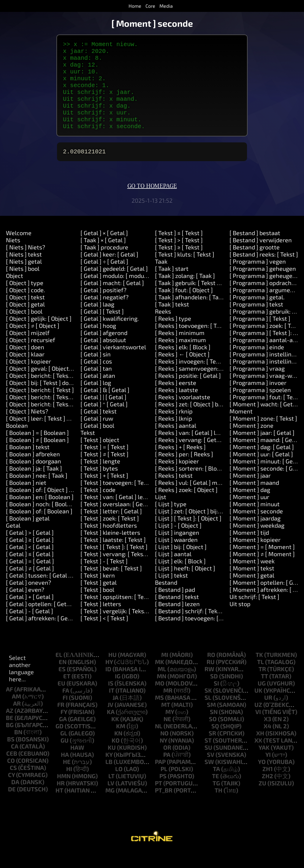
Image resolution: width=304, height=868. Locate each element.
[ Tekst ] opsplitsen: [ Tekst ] (118, 613)
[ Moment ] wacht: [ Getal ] (265, 421)
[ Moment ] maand (254, 499)
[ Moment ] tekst (252, 585)
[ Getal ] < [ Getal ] (30, 563)
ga (63, 735)
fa (66, 707)
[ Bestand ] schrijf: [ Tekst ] (190, 628)
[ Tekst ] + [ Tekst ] (104, 492)
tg (216, 800)
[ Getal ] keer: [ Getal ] (109, 271)
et (67, 693)
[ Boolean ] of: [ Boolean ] (39, 528)
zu (262, 800)
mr (168, 707)
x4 (267, 743)
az (10, 727)
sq (215, 743)
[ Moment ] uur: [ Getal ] (261, 471)
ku (112, 764)
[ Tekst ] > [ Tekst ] (179, 257)
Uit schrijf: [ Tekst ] (254, 613)
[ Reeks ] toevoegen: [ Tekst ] (193, 342)
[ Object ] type (25, 299)
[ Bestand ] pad (175, 606)
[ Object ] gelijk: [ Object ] (39, 335)
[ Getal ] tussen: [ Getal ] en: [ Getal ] (54, 592)
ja (115, 714)
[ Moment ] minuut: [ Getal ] (266, 478)
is (111, 700)
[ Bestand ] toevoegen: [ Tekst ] (196, 635)
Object (15, 292)
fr (61, 721)
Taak (161, 278)
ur (268, 714)
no (164, 750)
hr (61, 800)
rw (209, 685)
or (167, 764)
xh (260, 750)
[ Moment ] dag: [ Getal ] (262, 463)
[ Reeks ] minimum (180, 349)
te (216, 792)
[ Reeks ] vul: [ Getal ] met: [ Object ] (202, 499)
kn (118, 750)
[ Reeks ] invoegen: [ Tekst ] (191, 378)
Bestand (166, 599)
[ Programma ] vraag (257, 385)
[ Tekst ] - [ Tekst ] (104, 578)
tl (261, 678)
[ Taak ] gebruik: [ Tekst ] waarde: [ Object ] (211, 299)
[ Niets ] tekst (24, 271)
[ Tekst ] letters (101, 620)
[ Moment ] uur (249, 513)
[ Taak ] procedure (104, 264)
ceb (12, 770)
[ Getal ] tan (96, 385)
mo (160, 700)
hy (109, 678)
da (15, 798)
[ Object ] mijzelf (28, 349)
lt (111, 792)
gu (65, 757)
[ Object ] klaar (25, 371)
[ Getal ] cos (96, 378)
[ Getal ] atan (98, 392)
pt (159, 800)
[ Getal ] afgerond (104, 349)
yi (268, 771)
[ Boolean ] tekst (28, 463)
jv (110, 721)
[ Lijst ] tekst (171, 592)
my (170, 728)
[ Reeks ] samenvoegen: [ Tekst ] (198, 385)
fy (64, 728)
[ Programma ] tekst (256, 321)
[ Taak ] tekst (172, 321)
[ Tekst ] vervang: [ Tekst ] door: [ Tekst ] (133, 570)
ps (163, 792)
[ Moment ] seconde (256, 528)
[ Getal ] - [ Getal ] (30, 628)
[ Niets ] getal (24, 278)
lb (109, 778)
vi (258, 728)
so (213, 735)
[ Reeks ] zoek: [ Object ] (186, 506)
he (67, 778)
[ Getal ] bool (97, 442)
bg (10, 741)
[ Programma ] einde (257, 364)
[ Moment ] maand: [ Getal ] (266, 456)
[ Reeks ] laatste (176, 406)
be (10, 734)
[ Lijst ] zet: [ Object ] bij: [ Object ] (199, 528)
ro (211, 671)
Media (166, 6)
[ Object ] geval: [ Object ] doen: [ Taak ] (57, 385)
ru (211, 678)
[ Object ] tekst (25, 314)
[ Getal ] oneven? (28, 599)
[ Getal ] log (96, 399)
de (12, 806)
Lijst (161, 513)
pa (167, 771)
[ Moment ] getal (252, 592)
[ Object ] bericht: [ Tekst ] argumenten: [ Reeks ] (70, 392)
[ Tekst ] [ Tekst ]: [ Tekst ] (114, 563)
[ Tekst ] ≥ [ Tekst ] (179, 264)
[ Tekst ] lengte (100, 478)
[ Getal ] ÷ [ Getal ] (104, 278)
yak (264, 764)
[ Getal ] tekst (99, 428)
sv (211, 771)
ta (216, 785)
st (208, 757)
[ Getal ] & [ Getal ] (105, 406)
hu (113, 671)
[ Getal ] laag (97, 321)
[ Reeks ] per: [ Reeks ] (184, 471)
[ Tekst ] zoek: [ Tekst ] (110, 535)
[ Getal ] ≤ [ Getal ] (30, 570)
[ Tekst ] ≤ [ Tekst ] (179, 249)
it (112, 707)
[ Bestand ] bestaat (255, 249)
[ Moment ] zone (251, 442)
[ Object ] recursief (31, 356)
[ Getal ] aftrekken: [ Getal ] (42, 635)
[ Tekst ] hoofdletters (109, 542)
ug (262, 700)
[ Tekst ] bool (97, 606)
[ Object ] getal (25, 321)
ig (118, 693)
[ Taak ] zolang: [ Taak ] (185, 292)
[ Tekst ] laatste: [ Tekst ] (113, 556)
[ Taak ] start (172, 285)
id (108, 685)
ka (111, 728)
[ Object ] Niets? (27, 428)
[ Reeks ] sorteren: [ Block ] (190, 485)
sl (208, 714)
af (9, 706)
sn (214, 728)
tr (262, 685)
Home (135, 6)
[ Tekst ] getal (99, 599)
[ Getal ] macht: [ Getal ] (112, 299)
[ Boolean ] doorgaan (34, 478)
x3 (267, 735)
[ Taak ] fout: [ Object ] (184, 306)
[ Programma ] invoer (258, 399)
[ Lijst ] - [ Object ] (178, 542)
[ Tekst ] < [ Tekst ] (104, 635)
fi (65, 714)
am (16, 713)
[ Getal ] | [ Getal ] (103, 413)
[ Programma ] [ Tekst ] (260, 335)
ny (163, 757)
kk (115, 735)
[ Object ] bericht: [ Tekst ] (40, 406)
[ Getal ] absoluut (103, 356)
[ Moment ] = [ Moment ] (262, 563)
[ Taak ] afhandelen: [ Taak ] (191, 314)
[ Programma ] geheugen (263, 285)
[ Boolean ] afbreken (33, 471)
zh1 (268, 785)
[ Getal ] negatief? (104, 314)
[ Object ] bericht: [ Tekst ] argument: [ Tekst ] (66, 413)
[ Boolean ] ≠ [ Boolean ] (37, 456)
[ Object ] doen (25, 364)
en (63, 678)
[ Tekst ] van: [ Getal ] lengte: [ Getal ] (130, 513)
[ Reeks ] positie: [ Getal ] (188, 392)
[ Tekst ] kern (98, 592)
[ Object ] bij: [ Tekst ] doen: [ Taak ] (52, 399)
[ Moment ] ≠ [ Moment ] (262, 570)
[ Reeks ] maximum (180, 356)
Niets (13, 257)
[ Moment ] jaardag (255, 535)
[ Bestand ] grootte (255, 264)
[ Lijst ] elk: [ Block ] (180, 578)
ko (116, 757)
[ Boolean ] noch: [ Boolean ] (43, 521)
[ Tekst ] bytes (99, 485)
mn (161, 693)
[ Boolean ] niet (26, 499)
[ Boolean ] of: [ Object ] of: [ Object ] (53, 506)
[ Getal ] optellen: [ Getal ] (40, 620)
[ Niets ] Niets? (26, 264)
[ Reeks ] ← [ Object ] (182, 371)
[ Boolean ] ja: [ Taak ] (34, 485)
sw (209, 778)
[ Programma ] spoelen (260, 406)
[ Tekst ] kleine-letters (110, 549)
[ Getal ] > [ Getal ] (30, 549)
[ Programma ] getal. (257, 314)
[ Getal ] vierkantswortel (113, 364)
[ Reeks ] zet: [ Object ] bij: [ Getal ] (200, 421)
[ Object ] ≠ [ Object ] (33, 342)
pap (160, 778)
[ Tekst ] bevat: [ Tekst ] (111, 585)
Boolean (17, 442)
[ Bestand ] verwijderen (261, 257)
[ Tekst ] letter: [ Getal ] (111, 528)
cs (13, 784)
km (121, 743)
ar (17, 720)
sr (212, 750)
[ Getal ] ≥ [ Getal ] (30, 556)
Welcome (19, 249)
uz (258, 721)
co (11, 777)
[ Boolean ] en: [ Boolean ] (40, 513)
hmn (64, 792)
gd (60, 743)
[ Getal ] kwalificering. (110, 335)
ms (159, 714)
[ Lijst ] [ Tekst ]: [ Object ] (188, 535)
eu (61, 700)
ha (65, 771)
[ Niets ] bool (23, 285)
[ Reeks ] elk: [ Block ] (183, 364)
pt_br (164, 807)
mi (165, 671)
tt (265, 693)
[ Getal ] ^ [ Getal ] (104, 421)
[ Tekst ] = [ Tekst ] (104, 463)
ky (109, 771)
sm (211, 721)
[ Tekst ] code (98, 506)
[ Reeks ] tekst (174, 492)
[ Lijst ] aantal (173, 570)
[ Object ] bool (24, 328)
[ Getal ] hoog (98, 342)
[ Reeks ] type (173, 335)
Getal (13, 542)
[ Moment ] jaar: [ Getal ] (262, 449)
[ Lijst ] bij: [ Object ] (181, 563)
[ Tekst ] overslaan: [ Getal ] (117, 521)
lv (111, 800)
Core (150, 6)
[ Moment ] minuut (255, 521)
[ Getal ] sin (96, 371)
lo (119, 785)
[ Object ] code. (26, 306)
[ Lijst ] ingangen (177, 549)
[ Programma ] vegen (258, 278)
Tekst (88, 449)
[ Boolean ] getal (28, 535)
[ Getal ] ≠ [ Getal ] (30, 585)
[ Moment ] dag (250, 506)
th (218, 807)
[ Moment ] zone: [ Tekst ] (263, 435)
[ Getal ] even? (25, 606)
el (59, 671)
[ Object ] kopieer (28, 378)
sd (214, 693)
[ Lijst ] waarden (176, 556)
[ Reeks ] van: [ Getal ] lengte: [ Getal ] (205, 449)
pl (164, 785)
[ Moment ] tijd (249, 549)
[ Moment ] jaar (250, 492)
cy (11, 791)
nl (159, 743)
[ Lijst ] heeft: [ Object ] (185, 585)
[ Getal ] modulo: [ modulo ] (116, 292)
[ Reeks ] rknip (174, 428)
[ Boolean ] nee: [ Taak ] (37, 492)
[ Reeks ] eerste (176, 399)
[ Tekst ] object (100, 456)
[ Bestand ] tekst (177, 613)
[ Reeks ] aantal (176, 442)
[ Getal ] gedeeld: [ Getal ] (114, 285)
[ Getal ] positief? (103, 306)
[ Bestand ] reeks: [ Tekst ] (264, 271)
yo (262, 778)
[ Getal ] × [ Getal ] (104, 249)
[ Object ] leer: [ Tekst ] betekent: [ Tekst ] (60, 435)
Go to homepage (152, 203)
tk (259, 671)
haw (77, 764)
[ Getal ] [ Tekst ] (102, 328)
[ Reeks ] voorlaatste (183, 413)
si (216, 700)
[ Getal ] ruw (97, 435)
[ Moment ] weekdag (257, 542)
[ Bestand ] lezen (177, 620)
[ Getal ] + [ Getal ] (30, 613)
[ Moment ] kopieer (255, 556)
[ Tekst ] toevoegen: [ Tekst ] (118, 499)
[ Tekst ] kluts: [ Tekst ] (185, 271)
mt (166, 721)
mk (160, 678)
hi (69, 785)
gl (64, 750)
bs (11, 756)
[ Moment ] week (252, 578)
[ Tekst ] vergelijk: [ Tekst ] (115, 628)
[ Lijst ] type (171, 521)
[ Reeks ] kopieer (177, 478)
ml (162, 685)
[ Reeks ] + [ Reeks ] (180, 463)
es (62, 685)
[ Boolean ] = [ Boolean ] (37, 449)
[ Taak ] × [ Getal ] (103, 257)
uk (258, 707)
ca (15, 763)
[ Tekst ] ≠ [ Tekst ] (104, 471)
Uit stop (240, 620)
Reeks (163, 328)
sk (208, 707)
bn (18, 749)
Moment (241, 428)
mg (110, 807)
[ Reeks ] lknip (174, 435)
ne (167, 735)
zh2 (267, 792)
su (208, 764)
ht (59, 807)
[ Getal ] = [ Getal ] (30, 578)
